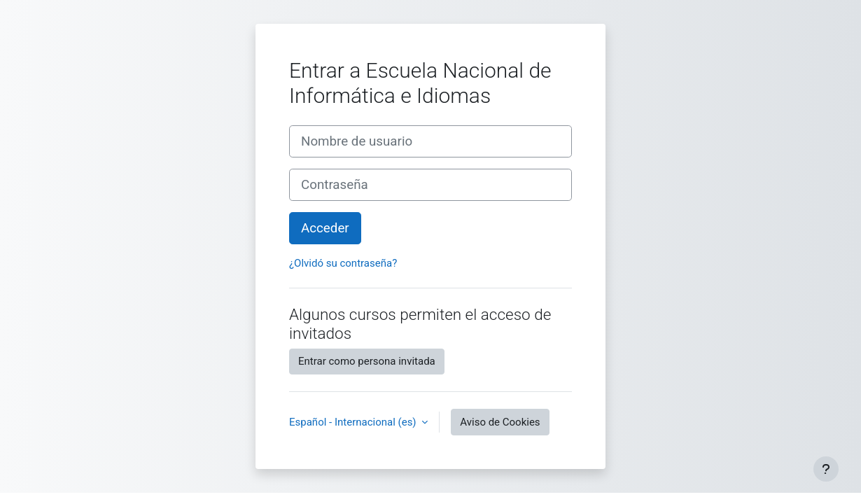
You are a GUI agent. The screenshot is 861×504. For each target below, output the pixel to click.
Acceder (325, 228)
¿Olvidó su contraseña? (343, 263)
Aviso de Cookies (500, 422)
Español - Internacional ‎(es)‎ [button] (354, 422)
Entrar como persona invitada (367, 361)
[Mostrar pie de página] (826, 469)
